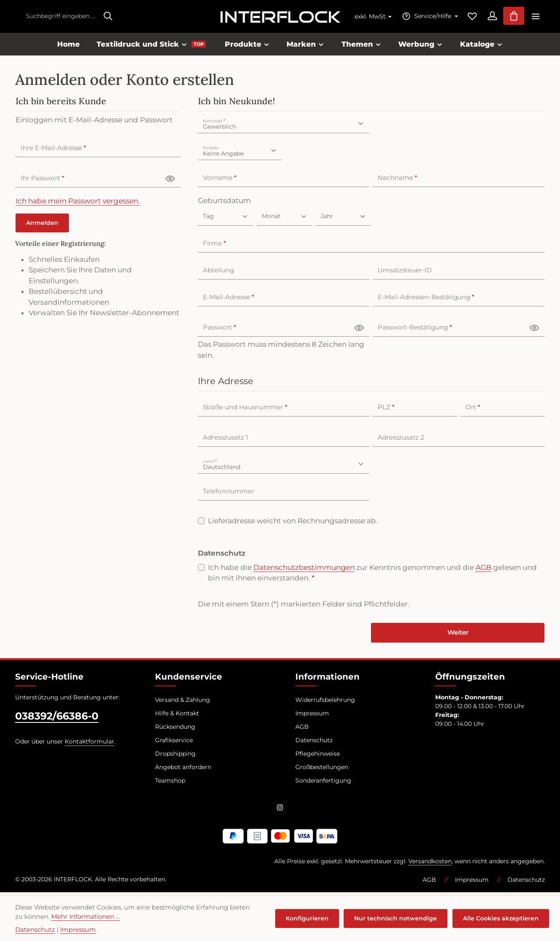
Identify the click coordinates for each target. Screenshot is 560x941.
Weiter (458, 636)
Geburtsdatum (224, 203)
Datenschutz (314, 744)
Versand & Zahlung (183, 704)
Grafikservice (174, 744)
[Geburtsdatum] (226, 219)
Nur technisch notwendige (398, 918)
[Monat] (284, 219)
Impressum (312, 717)
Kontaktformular (89, 745)
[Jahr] (343, 219)
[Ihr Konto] (489, 18)
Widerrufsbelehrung (325, 704)
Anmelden (42, 226)
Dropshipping (175, 757)
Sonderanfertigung (323, 784)
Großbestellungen (322, 771)
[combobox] (60, 18)
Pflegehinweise (318, 757)
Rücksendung (175, 730)
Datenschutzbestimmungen (304, 570)
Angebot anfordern (183, 771)
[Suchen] (108, 18)
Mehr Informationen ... (76, 917)
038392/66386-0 (57, 720)
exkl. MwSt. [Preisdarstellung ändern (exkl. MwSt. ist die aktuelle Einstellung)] (367, 18)
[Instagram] (280, 812)
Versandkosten (430, 865)
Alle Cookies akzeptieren (502, 918)
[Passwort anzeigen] (170, 182)
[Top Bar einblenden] (535, 18)
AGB (484, 570)
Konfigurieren (311, 918)
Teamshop (170, 784)
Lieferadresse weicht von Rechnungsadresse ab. (293, 524)
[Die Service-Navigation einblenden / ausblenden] (425, 18)
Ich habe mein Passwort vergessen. (78, 204)
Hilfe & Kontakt (177, 717)
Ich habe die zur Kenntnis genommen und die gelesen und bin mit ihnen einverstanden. (372, 575)
